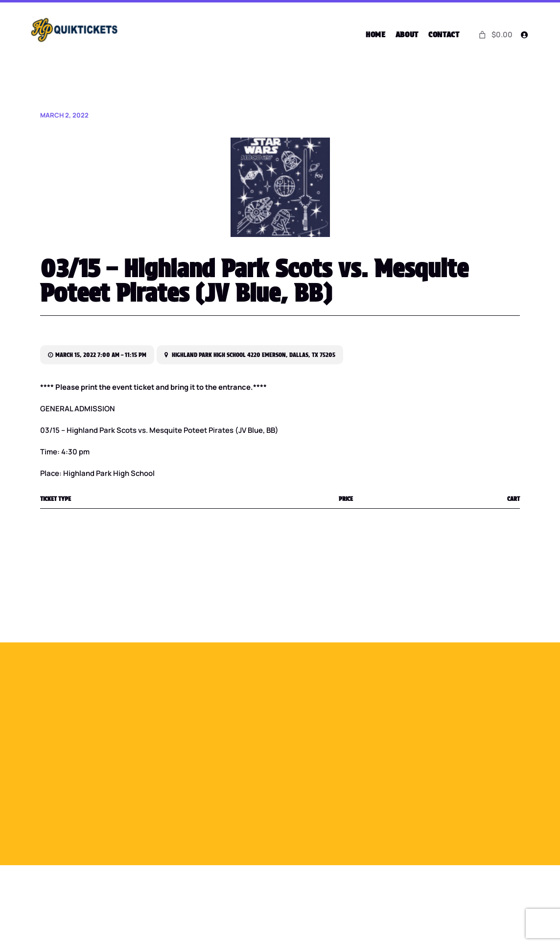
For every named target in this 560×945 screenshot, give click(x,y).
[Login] (524, 35)
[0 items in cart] (494, 35)
